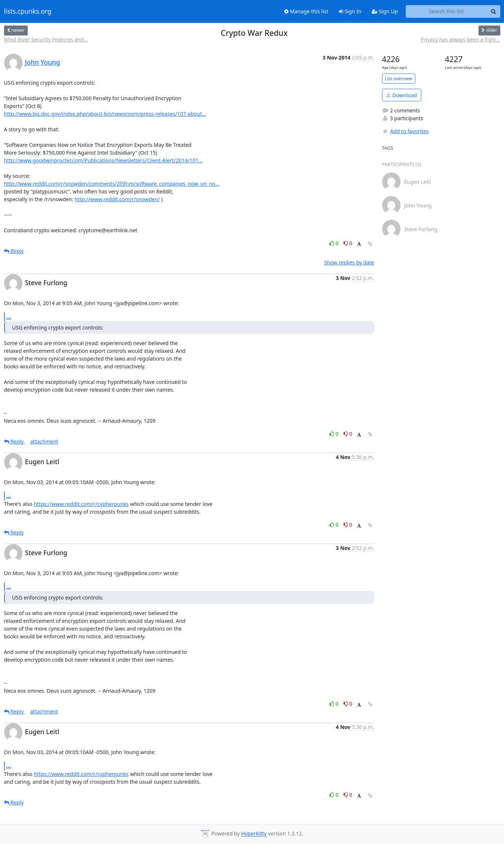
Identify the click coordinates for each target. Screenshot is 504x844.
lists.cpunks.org (28, 11)
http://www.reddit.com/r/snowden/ (117, 199)
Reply (14, 251)
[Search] (494, 11)
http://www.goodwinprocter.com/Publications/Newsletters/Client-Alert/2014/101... (103, 160)
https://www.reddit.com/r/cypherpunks (81, 504)
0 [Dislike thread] (348, 243)
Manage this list (306, 11)
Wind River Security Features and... (46, 39)
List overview (399, 79)
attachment (44, 441)
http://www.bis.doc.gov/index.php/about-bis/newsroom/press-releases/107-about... (105, 114)
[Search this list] (447, 11)
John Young (43, 62)
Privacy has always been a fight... (460, 39)
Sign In (350, 11)
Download (401, 95)
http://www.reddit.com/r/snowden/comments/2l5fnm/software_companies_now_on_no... (112, 184)
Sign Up (385, 11)
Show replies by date (349, 262)
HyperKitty (254, 834)
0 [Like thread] (335, 243)
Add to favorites (405, 131)
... (9, 317)
